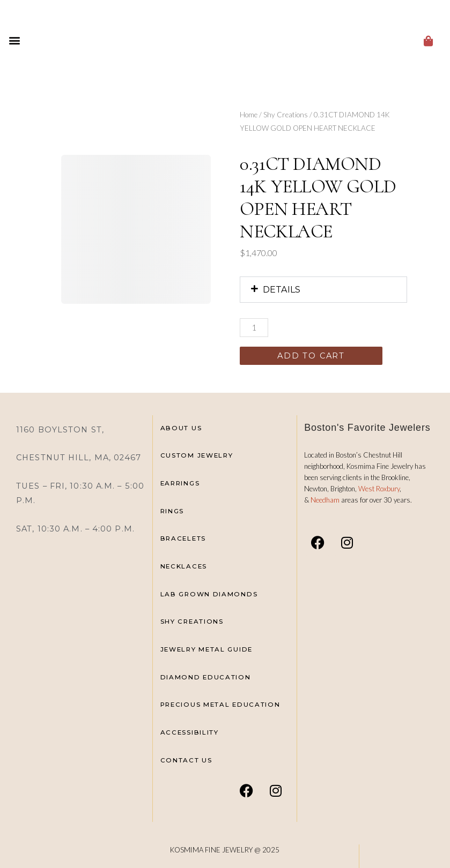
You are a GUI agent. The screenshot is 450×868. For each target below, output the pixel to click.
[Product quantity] (254, 328)
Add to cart (311, 356)
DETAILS (282, 289)
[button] (14, 40)
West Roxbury (379, 489)
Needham (326, 500)
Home (249, 115)
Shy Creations (286, 115)
